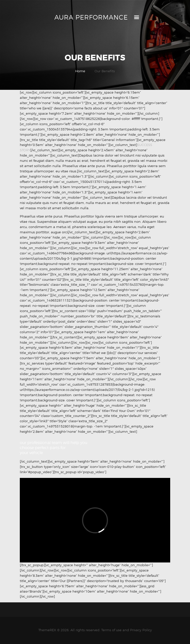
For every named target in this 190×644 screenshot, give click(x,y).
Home (80, 71)
